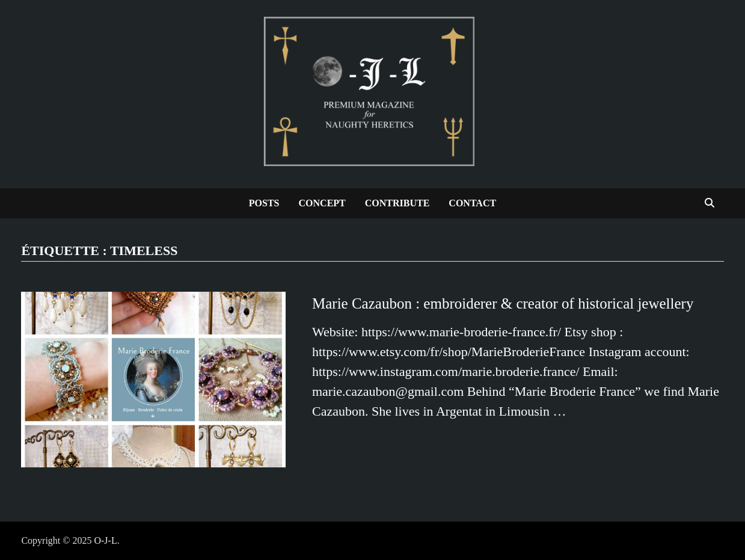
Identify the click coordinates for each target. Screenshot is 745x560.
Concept (322, 203)
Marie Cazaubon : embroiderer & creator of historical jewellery (503, 303)
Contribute (397, 203)
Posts (264, 203)
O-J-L (105, 540)
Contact (472, 203)
